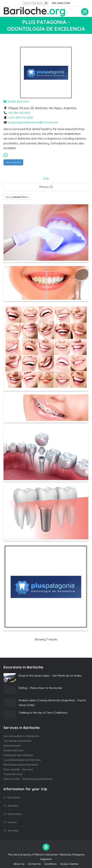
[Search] (35, 3)
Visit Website (13, 162)
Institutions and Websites (18, 755)
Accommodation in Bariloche (21, 736)
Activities (13, 806)
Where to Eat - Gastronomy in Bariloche (28, 779)
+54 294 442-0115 (19, 113)
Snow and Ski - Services (18, 769)
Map (46, 178)
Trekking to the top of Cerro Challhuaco (43, 713)
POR (68, 3)
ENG (61, 3)
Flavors (12, 822)
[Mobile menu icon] (85, 12)
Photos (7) (46, 187)
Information (15, 814)
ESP (54, 3)
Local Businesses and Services (22, 760)
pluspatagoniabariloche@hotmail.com (33, 122)
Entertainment (12, 746)
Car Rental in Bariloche (17, 741)
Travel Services (13, 774)
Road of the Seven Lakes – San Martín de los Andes (50, 676)
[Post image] (10, 678)
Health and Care (16, 101)
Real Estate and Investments (21, 765)
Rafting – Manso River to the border (41, 688)
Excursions (14, 797)
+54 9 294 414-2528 (20, 118)
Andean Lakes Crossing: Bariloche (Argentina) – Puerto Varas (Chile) (52, 703)
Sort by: (17, 197)
